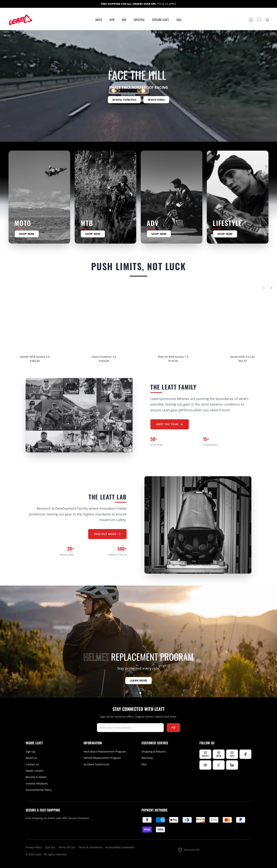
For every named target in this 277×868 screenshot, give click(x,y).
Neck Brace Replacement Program (105, 752)
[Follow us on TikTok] (219, 765)
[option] (138, 86)
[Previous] (264, 290)
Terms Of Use (67, 847)
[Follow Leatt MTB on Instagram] (219, 754)
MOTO (99, 20)
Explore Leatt (161, 20)
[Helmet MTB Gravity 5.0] (35, 319)
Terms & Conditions (90, 847)
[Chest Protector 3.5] (104, 319)
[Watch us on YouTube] (205, 765)
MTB (112, 20)
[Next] (272, 290)
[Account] (251, 20)
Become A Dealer (36, 777)
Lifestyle (139, 20)
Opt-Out (50, 847)
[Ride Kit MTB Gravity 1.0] (173, 319)
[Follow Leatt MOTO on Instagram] (205, 754)
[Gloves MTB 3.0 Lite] (242, 319)
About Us (31, 758)
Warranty (147, 758)
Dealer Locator (35, 771)
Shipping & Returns (154, 752)
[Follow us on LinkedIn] (232, 765)
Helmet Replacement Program (102, 758)
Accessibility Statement (120, 847)
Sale (179, 20)
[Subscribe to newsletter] (173, 728)
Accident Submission (97, 764)
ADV (124, 20)
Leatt (39, 854)
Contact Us (32, 764)
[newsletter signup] (130, 728)
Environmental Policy (39, 790)
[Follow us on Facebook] (245, 754)
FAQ (144, 764)
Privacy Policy (34, 847)
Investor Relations (37, 783)
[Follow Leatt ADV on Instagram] (232, 754)
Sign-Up (31, 752)
